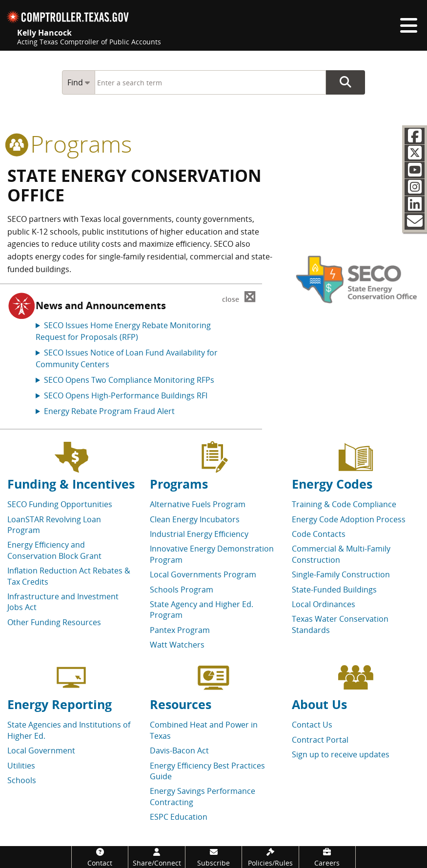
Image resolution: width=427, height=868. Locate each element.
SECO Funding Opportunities (60, 504)
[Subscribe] (213, 857)
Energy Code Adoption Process (349, 519)
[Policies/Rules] (270, 857)
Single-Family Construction (341, 574)
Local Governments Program (203, 574)
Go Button (346, 82)
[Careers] (327, 857)
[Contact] (100, 857)
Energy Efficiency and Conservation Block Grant (54, 550)
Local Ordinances (324, 604)
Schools (22, 780)
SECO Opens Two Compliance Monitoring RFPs (129, 380)
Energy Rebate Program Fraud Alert (109, 411)
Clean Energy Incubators (195, 519)
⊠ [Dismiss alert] (239, 297)
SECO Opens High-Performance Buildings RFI (126, 395)
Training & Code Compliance (344, 504)
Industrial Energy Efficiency (199, 534)
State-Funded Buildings (334, 590)
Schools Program (182, 590)
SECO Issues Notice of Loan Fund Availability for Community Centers (127, 358)
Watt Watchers (177, 645)
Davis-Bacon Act (179, 750)
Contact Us (312, 725)
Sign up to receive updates (341, 754)
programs (70, 144)
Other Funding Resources (54, 622)
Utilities (21, 766)
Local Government (41, 750)
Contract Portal (320, 740)
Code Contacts (319, 534)
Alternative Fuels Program (198, 504)
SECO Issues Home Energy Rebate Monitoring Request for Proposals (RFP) (123, 331)
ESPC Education (179, 817)
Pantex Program (180, 630)
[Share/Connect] (156, 857)
